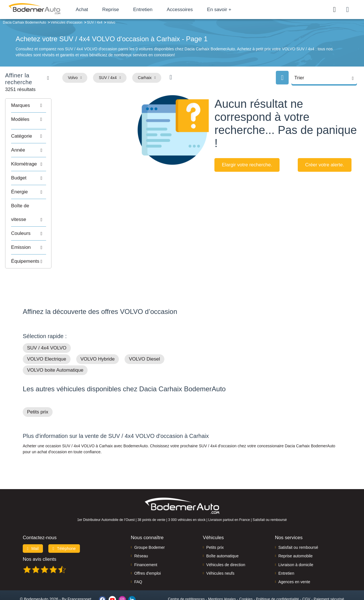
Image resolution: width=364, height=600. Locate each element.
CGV (306, 576)
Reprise (122, 10)
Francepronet (79, 577)
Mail (33, 526)
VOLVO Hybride (98, 337)
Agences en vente (294, 559)
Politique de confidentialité (277, 576)
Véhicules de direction (226, 542)
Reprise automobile (296, 533)
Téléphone (64, 526)
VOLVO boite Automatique (55, 348)
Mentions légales (222, 576)
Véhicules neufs (220, 551)
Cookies (246, 576)
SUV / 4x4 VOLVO (47, 325)
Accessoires (191, 10)
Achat (93, 10)
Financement (146, 542)
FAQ (138, 559)
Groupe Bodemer (149, 525)
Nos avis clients (40, 536)
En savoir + (231, 10)
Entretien (154, 10)
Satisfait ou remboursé (298, 525)
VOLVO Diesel (144, 337)
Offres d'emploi (147, 551)
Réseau (141, 533)
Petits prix (38, 389)
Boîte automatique (222, 533)
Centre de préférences (186, 576)
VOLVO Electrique (47, 337)
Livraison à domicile (296, 542)
